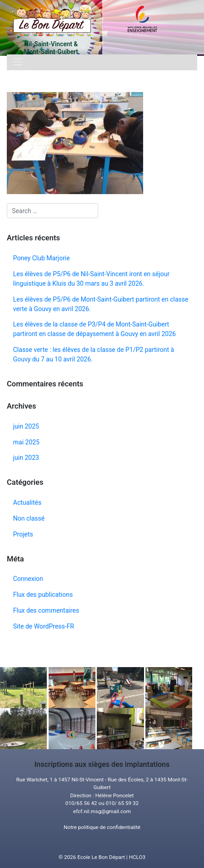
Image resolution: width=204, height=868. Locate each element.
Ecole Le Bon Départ (101, 857)
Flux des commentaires (46, 610)
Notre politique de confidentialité (102, 827)
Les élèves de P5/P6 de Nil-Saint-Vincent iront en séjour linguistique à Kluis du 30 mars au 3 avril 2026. (92, 279)
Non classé (29, 518)
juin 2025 (26, 426)
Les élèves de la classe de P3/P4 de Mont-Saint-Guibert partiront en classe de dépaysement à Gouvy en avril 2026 (95, 329)
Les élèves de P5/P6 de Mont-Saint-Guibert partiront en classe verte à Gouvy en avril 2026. (101, 304)
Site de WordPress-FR (44, 626)
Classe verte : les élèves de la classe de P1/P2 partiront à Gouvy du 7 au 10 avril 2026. (94, 354)
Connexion (28, 579)
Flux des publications (43, 595)
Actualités (27, 502)
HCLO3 (137, 857)
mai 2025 (26, 442)
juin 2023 (26, 458)
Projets (23, 534)
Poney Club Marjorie (42, 258)
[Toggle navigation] (18, 62)
